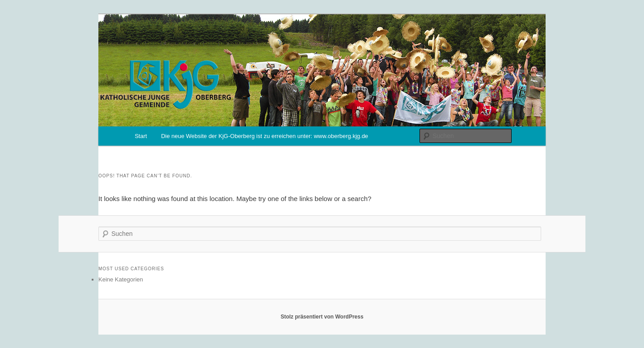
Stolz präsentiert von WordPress (322, 317)
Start (141, 136)
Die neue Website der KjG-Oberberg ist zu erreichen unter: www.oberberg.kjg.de (265, 136)
